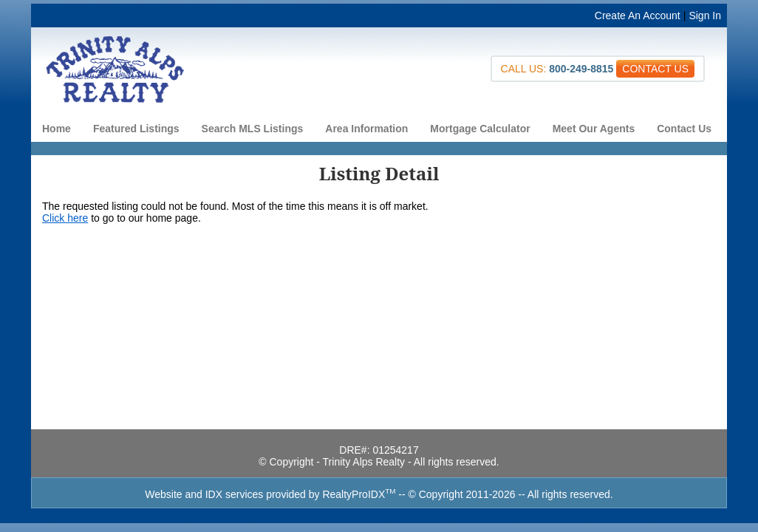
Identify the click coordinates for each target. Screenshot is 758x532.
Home (57, 129)
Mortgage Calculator (480, 129)
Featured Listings (136, 129)
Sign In (705, 16)
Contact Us (684, 129)
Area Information (366, 129)
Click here (65, 218)
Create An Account (638, 16)
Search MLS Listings (253, 129)
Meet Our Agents (594, 129)
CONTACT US (655, 69)
